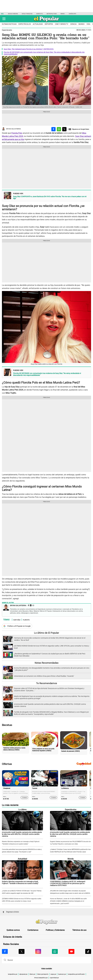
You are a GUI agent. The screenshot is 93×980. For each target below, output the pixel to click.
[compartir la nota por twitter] (64, 129)
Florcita (26, 620)
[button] (4, 19)
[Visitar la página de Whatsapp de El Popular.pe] (55, 951)
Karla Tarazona (27, 14)
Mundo (81, 24)
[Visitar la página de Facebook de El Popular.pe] (5, 951)
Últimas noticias (9, 24)
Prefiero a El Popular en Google (19, 626)
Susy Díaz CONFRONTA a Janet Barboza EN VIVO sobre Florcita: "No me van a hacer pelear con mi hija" (50, 197)
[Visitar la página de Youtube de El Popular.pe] (71, 951)
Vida (88, 24)
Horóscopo (72, 14)
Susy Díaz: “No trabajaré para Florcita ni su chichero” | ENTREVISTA (29, 49)
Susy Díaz (17, 620)
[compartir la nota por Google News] (79, 129)
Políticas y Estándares (55, 930)
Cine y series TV (62, 24)
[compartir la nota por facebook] (53, 129)
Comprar (24, 797)
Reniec (63, 14)
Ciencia (73, 24)
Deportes (49, 24)
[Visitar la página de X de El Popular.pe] (22, 951)
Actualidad (38, 24)
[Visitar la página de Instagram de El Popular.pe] (38, 951)
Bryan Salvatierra (11, 129)
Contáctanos (33, 930)
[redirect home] (46, 922)
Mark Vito (40, 14)
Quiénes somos (13, 930)
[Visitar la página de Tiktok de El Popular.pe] (88, 951)
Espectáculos (25, 24)
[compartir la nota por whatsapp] (59, 129)
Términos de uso (79, 930)
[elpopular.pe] (47, 22)
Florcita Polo (17, 133)
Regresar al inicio (11, 912)
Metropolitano (52, 14)
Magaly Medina (13, 14)
